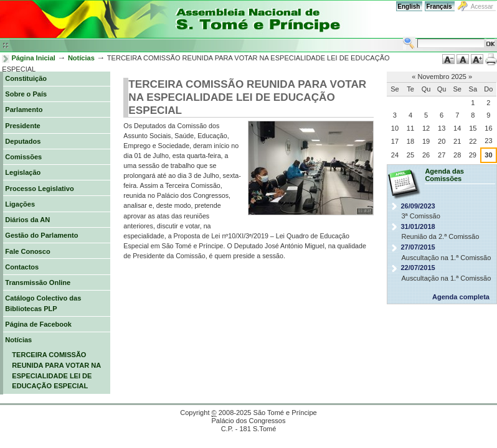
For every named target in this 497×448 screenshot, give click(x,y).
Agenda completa (461, 297)
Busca (403, 36)
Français (439, 7)
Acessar (482, 7)
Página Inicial (33, 58)
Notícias (81, 58)
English (409, 7)
